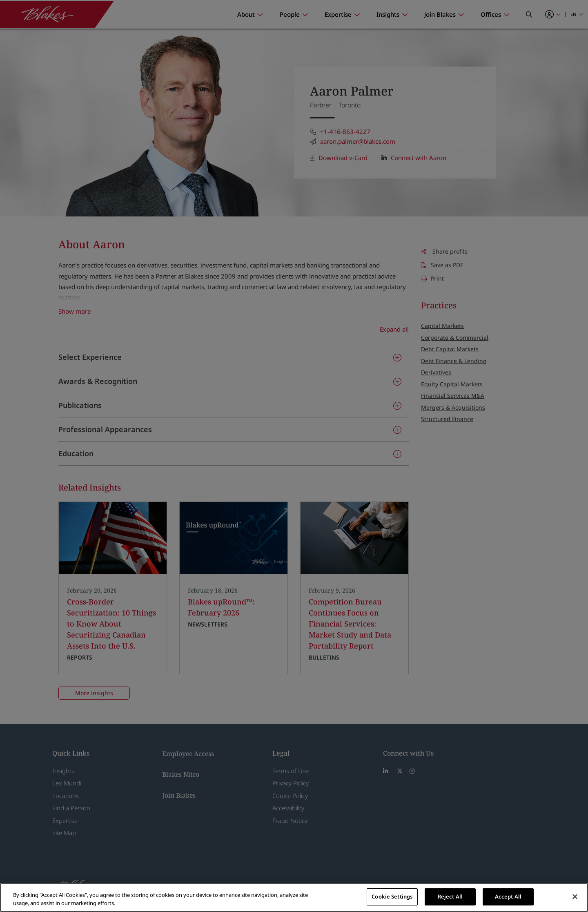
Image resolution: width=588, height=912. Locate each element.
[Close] (575, 896)
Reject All (450, 896)
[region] (294, 898)
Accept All (508, 896)
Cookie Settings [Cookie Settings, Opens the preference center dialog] (392, 896)
